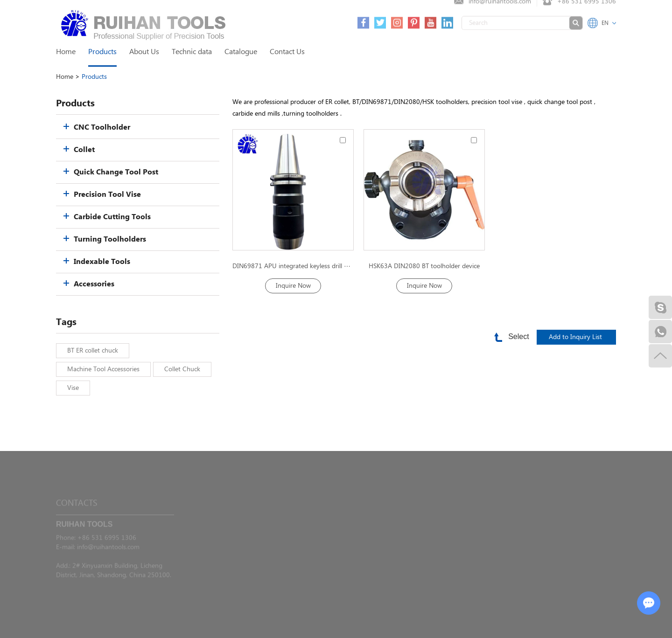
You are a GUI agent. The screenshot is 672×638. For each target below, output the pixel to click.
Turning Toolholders (110, 239)
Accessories (94, 284)
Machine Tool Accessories (103, 369)
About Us (144, 52)
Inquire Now (293, 286)
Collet (84, 150)
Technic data (192, 52)
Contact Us (287, 52)
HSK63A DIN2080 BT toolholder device (424, 266)
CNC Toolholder (102, 128)
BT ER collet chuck (93, 351)
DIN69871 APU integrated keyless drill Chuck (293, 266)
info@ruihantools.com (108, 558)
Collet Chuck (182, 369)
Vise (73, 388)
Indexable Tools (102, 262)
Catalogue (241, 52)
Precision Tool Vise (107, 195)
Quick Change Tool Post (116, 172)
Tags (66, 322)
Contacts (77, 514)
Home (66, 52)
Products (102, 52)
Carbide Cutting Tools (112, 217)
